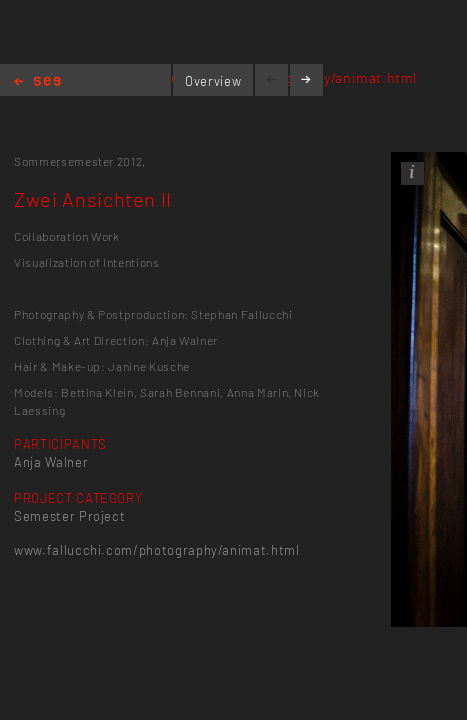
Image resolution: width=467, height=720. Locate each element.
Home (37, 82)
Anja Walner (51, 462)
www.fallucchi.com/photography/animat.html (157, 550)
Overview (213, 81)
